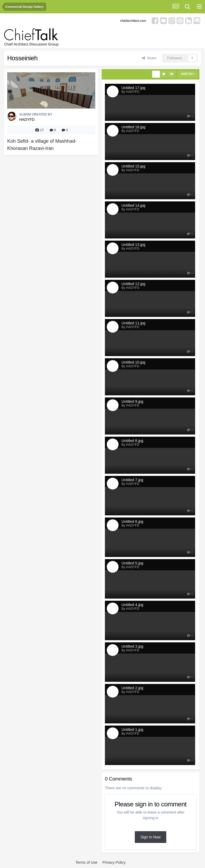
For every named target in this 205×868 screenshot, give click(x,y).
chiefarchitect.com (133, 21)
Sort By (188, 74)
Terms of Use (86, 862)
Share (149, 58)
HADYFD (27, 120)
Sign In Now (150, 837)
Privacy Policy (114, 862)
